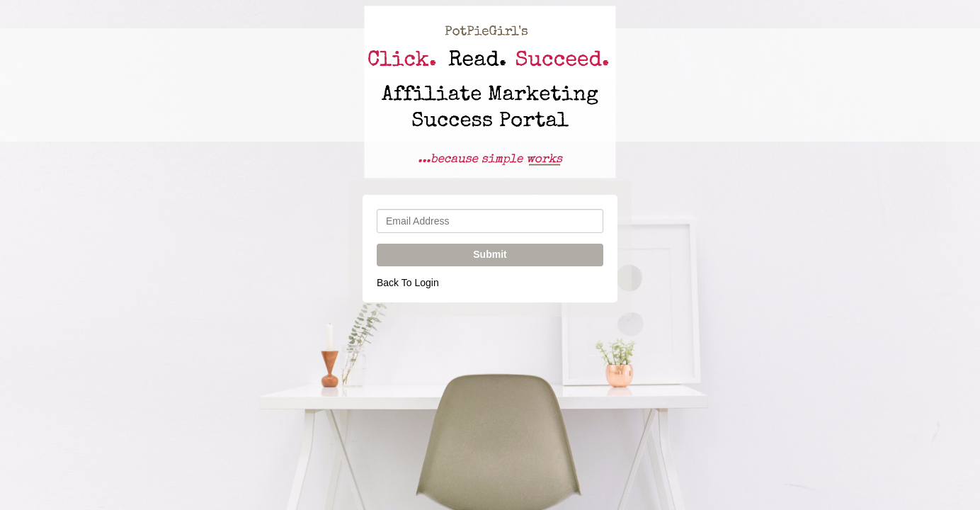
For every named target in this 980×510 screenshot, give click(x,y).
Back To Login (408, 283)
